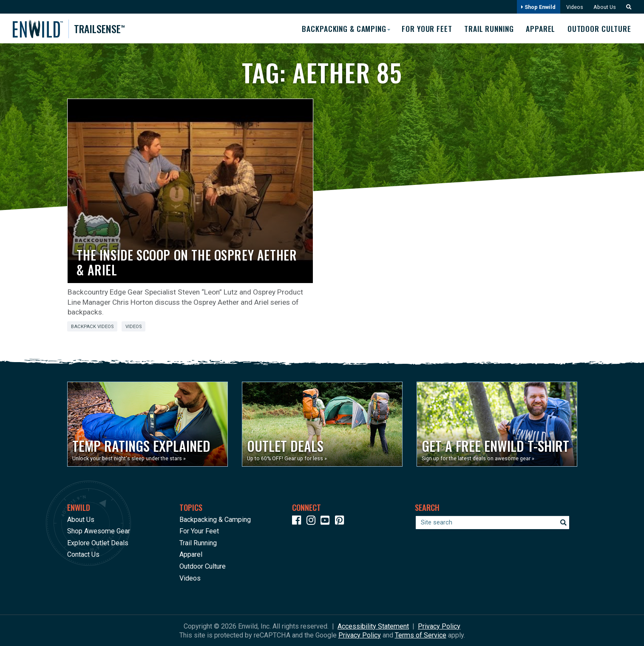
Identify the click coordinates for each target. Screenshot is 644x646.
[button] (626, 7)
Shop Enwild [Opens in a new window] (537, 7)
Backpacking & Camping (215, 519)
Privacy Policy (439, 626)
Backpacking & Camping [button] (339, 28)
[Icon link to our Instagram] (313, 521)
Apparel (540, 28)
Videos (573, 7)
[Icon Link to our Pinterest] (341, 521)
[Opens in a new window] (148, 424)
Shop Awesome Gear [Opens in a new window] (99, 531)
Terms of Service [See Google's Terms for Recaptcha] (421, 635)
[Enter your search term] (492, 522)
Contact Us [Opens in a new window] (83, 554)
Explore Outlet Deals (98, 543)
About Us (604, 7)
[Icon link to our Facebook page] (298, 521)
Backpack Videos (92, 327)
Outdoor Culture (600, 28)
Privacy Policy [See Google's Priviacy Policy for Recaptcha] (360, 635)
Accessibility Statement (373, 626)
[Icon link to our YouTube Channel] (327, 521)
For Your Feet (423, 28)
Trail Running (487, 28)
